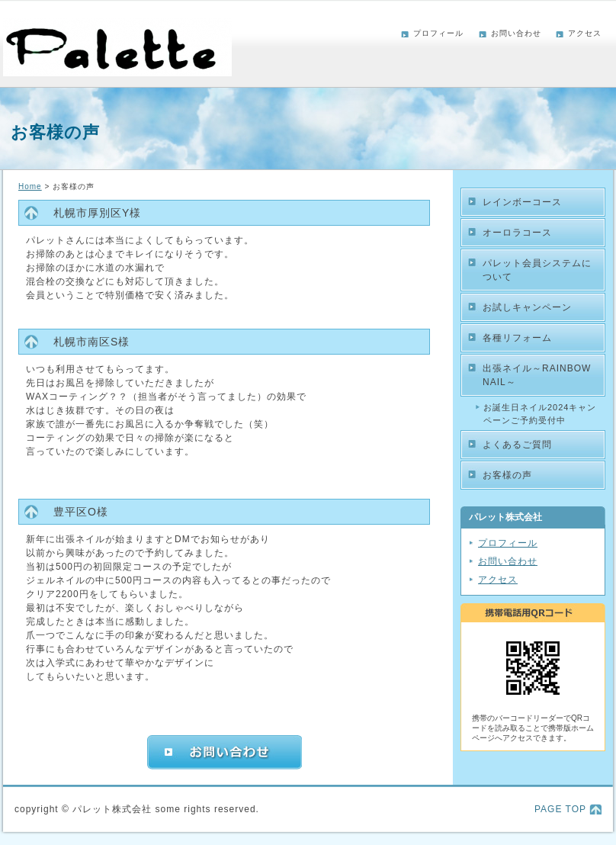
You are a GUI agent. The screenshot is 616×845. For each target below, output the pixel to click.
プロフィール (438, 33)
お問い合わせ (516, 33)
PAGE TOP (560, 809)
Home (30, 186)
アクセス (585, 33)
